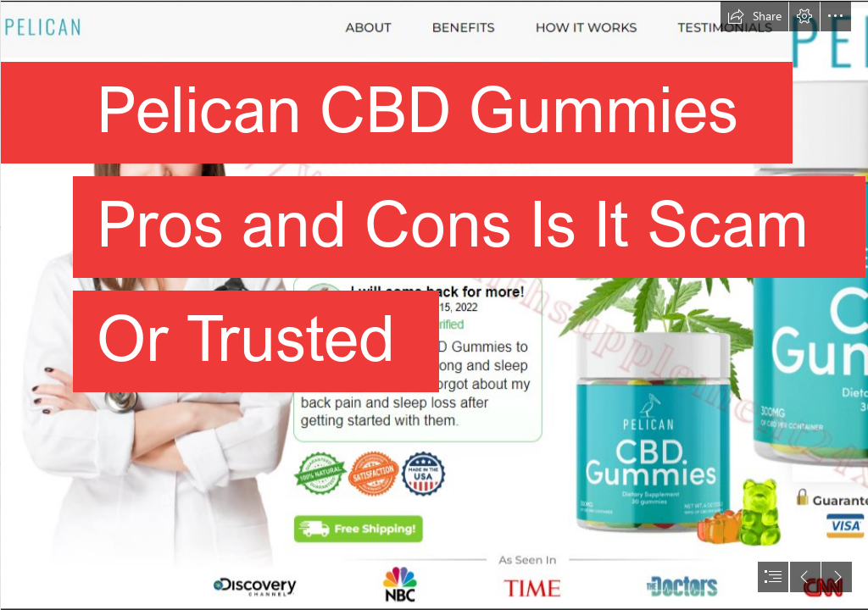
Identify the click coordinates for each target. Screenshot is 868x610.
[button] (754, 16)
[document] (434, 305)
